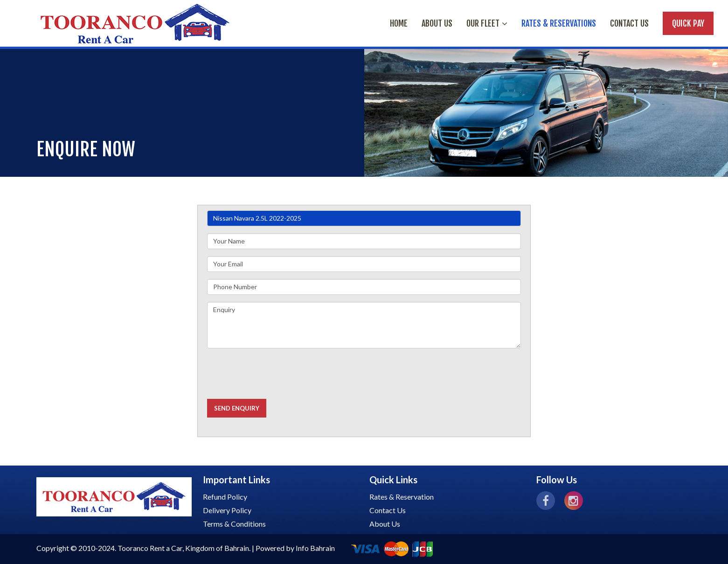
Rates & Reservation (402, 497)
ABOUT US (437, 23)
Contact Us (629, 23)
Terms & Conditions (234, 524)
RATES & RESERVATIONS (559, 23)
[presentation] (278, 374)
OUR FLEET (487, 23)
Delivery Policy (227, 510)
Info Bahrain (315, 548)
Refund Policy (225, 497)
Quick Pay (688, 23)
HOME (399, 23)
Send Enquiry (237, 408)
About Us (385, 524)
